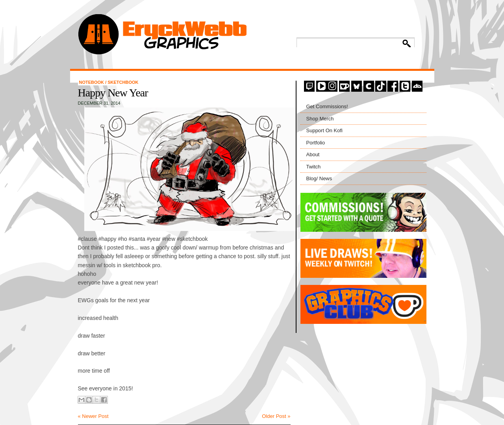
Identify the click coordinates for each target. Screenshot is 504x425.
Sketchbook (123, 82)
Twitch (314, 167)
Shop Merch (320, 119)
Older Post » (276, 416)
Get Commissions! (327, 106)
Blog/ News (319, 178)
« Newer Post (93, 416)
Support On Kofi (325, 130)
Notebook (92, 82)
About (313, 154)
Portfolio (316, 143)
